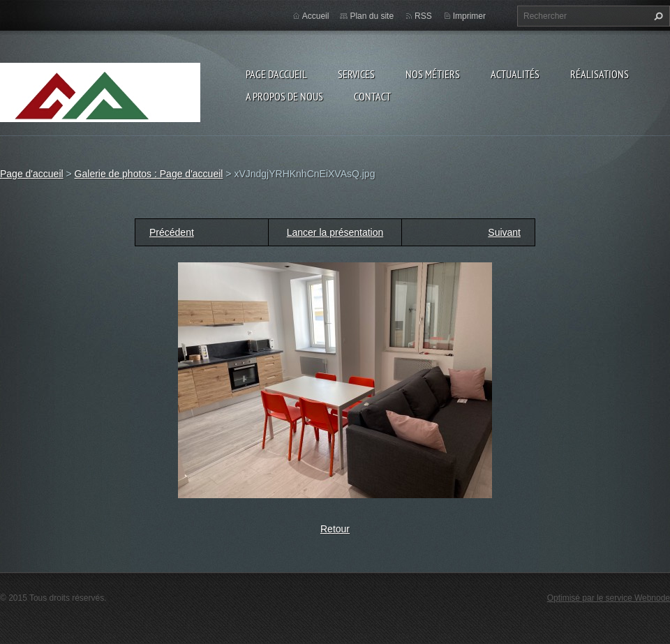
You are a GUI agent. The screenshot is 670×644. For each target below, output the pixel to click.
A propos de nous (284, 96)
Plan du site (372, 16)
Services (356, 74)
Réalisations (600, 74)
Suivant (504, 232)
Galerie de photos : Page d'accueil (149, 174)
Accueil (316, 16)
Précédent (172, 232)
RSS (423, 16)
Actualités (515, 74)
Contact (372, 96)
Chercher (657, 16)
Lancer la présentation (335, 232)
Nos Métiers (433, 74)
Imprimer (469, 16)
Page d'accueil (276, 74)
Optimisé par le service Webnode (609, 598)
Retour (335, 529)
